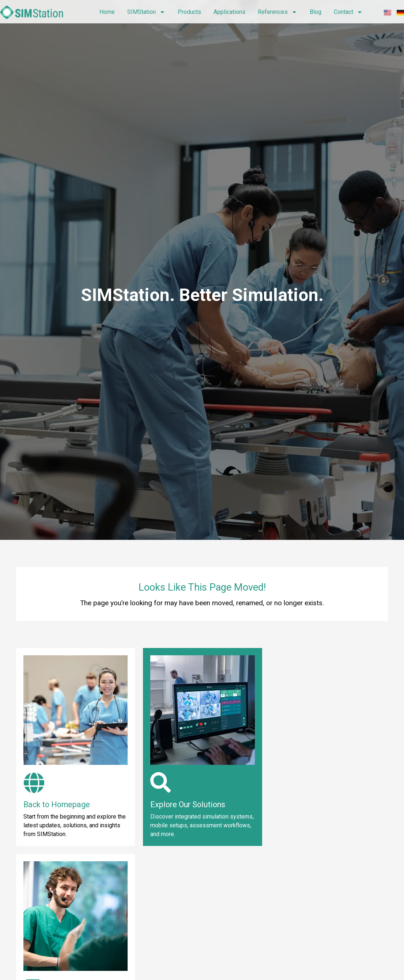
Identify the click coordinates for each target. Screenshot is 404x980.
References (277, 12)
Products (189, 12)
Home (107, 12)
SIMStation (146, 12)
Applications (229, 12)
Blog (316, 12)
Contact (348, 12)
